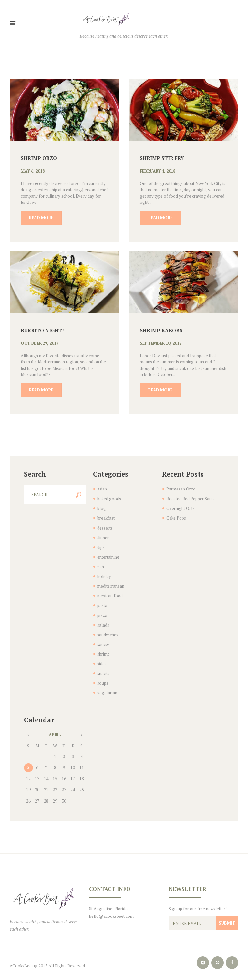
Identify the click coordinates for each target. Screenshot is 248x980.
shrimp (103, 649)
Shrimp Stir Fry (162, 158)
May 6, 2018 (33, 171)
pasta (102, 602)
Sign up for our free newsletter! (198, 903)
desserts (105, 526)
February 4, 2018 (158, 171)
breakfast (106, 517)
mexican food (110, 592)
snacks (103, 668)
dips (101, 545)
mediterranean (111, 583)
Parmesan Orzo (181, 489)
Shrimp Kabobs (161, 330)
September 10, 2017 (161, 343)
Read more (42, 218)
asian (102, 489)
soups (103, 677)
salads (103, 621)
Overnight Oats (181, 508)
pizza (102, 611)
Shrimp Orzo (39, 158)
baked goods (109, 498)
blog (102, 508)
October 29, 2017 (40, 343)
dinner (103, 536)
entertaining (108, 555)
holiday (104, 574)
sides (102, 658)
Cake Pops (176, 517)
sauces (103, 639)
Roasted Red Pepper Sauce (191, 498)
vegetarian (107, 687)
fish (101, 564)
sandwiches (108, 630)
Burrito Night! (43, 330)
